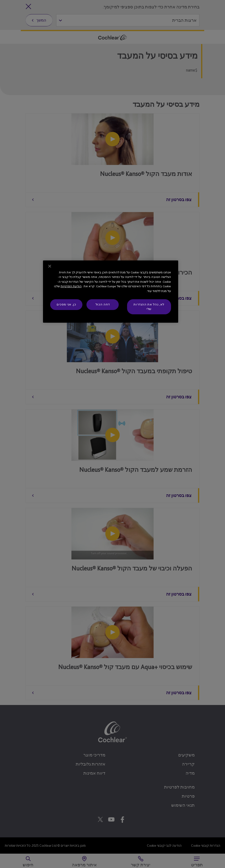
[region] (110, 292)
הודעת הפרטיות (71, 286)
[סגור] (50, 266)
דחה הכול (103, 304)
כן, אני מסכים (66, 304)
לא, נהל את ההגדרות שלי (149, 307)
